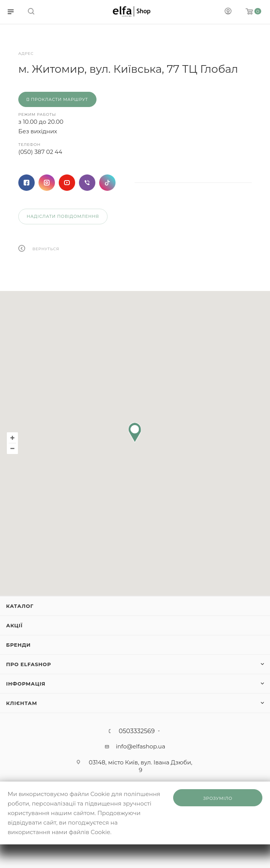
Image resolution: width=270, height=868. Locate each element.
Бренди (18, 645)
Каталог (20, 606)
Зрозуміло (218, 798)
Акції (14, 625)
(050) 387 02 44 (40, 152)
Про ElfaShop (29, 664)
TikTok (107, 183)
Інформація (26, 684)
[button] (135, 432)
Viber (87, 183)
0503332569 (137, 731)
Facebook (27, 183)
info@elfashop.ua (141, 746)
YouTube (67, 183)
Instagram (47, 183)
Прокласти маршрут (57, 99)
